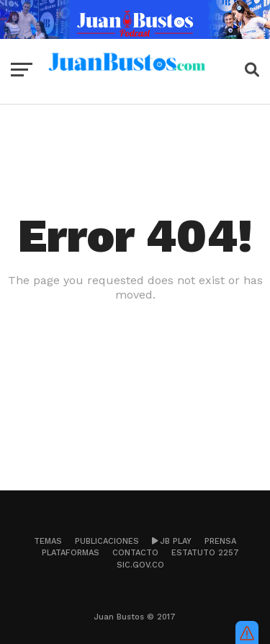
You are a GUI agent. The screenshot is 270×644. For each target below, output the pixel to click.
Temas (48, 541)
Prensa (220, 541)
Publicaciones (107, 541)
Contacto (135, 553)
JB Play (172, 541)
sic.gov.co (140, 565)
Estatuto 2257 (205, 553)
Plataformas (71, 553)
